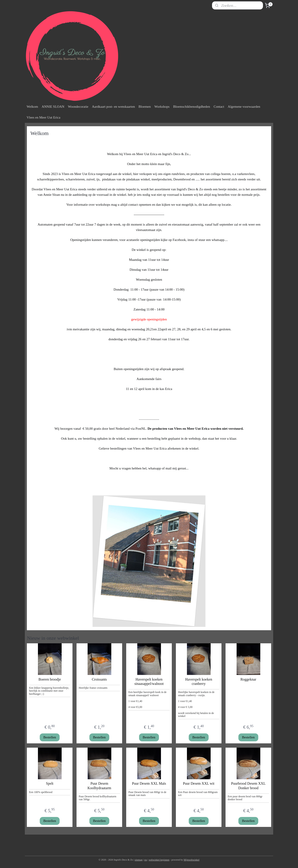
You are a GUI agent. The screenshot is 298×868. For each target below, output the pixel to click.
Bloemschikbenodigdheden (192, 107)
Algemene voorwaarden (244, 107)
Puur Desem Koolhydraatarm (99, 786)
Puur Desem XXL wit (199, 783)
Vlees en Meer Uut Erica (43, 117)
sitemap (139, 860)
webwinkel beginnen (159, 860)
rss (146, 860)
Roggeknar (248, 679)
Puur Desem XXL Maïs (149, 783)
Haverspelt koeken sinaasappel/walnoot (149, 681)
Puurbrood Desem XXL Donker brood (248, 786)
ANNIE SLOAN (53, 107)
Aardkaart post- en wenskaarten (113, 107)
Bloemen (145, 107)
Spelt (50, 783)
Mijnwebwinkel (192, 860)
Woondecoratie (78, 107)
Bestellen (50, 737)
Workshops (162, 107)
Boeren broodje (50, 679)
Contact (219, 107)
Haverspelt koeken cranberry (199, 681)
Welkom (32, 107)
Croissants (99, 679)
